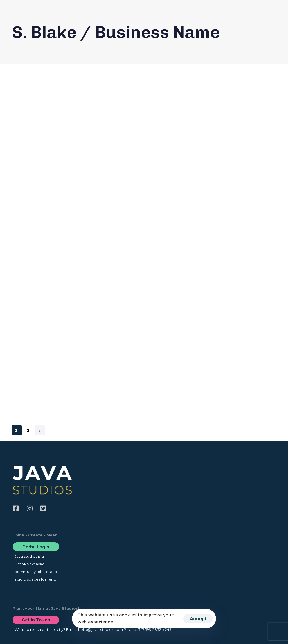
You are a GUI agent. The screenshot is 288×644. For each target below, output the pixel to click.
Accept (198, 619)
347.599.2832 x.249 (155, 629)
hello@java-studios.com (101, 629)
